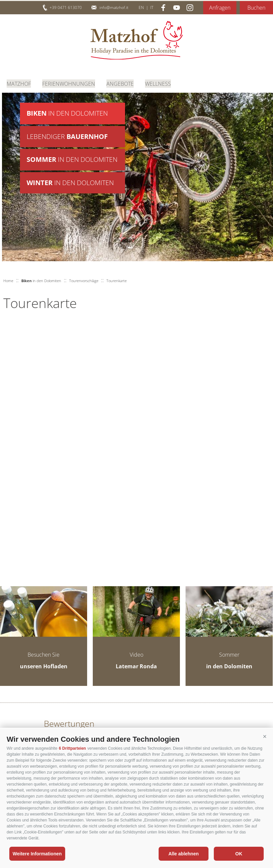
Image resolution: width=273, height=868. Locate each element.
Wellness (158, 83)
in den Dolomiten (67, 113)
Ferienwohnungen (69, 83)
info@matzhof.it (114, 7)
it (152, 7)
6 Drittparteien (72, 748)
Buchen (256, 8)
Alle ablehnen (183, 854)
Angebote (120, 83)
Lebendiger (67, 137)
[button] (265, 737)
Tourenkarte (117, 281)
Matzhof (136, 40)
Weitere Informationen (37, 854)
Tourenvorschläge (84, 281)
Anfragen (220, 8)
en (141, 7)
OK (239, 854)
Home (8, 281)
